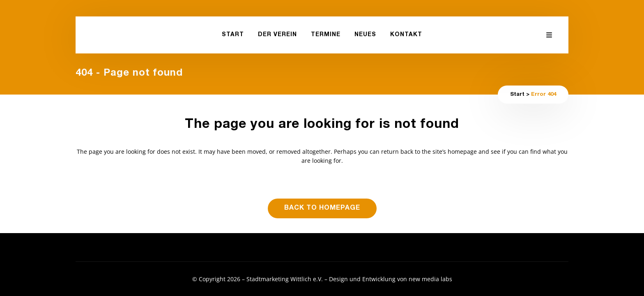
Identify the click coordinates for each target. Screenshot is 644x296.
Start (517, 95)
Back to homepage (322, 208)
